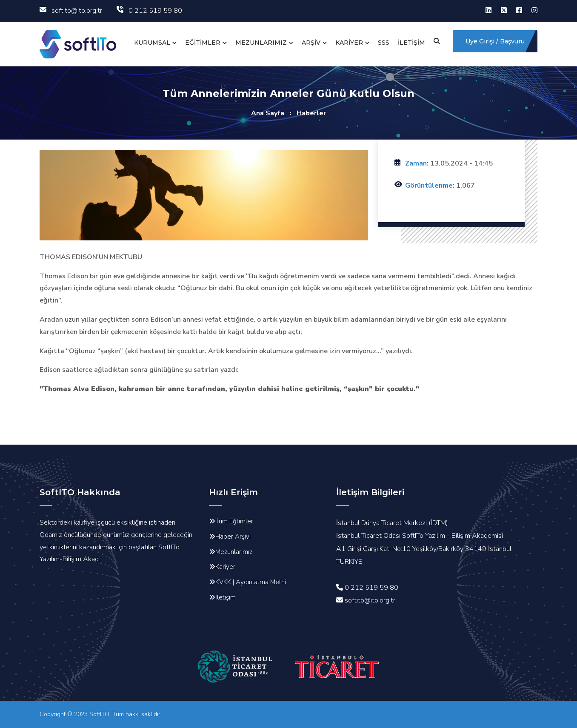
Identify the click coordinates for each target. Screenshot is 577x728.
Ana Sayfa (268, 113)
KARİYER (349, 43)
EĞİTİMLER (203, 43)
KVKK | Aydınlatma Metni (251, 582)
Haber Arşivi (233, 537)
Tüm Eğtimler (234, 521)
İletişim (226, 597)
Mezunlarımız (234, 552)
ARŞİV (311, 43)
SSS (384, 43)
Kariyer (225, 567)
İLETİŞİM (411, 43)
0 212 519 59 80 (149, 11)
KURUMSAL (152, 43)
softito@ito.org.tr (71, 11)
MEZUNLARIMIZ (261, 43)
